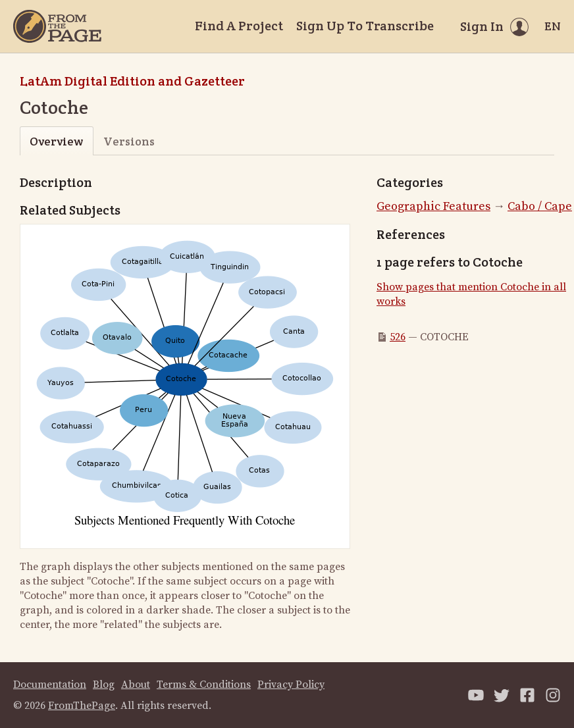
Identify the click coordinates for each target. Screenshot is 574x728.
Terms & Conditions (204, 685)
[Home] (57, 26)
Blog (104, 685)
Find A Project (239, 26)
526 (398, 337)
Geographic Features (433, 206)
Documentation (50, 685)
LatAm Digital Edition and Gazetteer (132, 81)
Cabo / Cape (540, 206)
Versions (129, 141)
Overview (56, 141)
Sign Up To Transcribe (365, 26)
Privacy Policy (291, 685)
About (136, 685)
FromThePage (82, 706)
